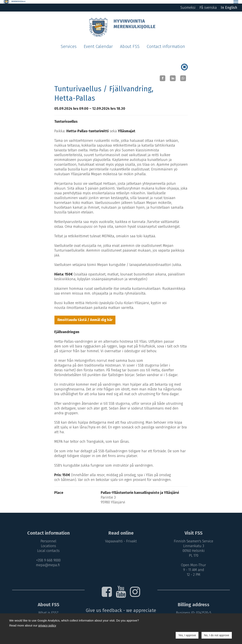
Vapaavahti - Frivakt (121, 538)
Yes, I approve (187, 635)
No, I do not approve (217, 635)
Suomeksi (188, 4)
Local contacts (48, 547)
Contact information (166, 43)
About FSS (130, 43)
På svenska (208, 4)
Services (69, 43)
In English (229, 4)
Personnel (48, 538)
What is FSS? (48, 609)
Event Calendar (98, 43)
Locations (47, 542)
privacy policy (47, 625)
